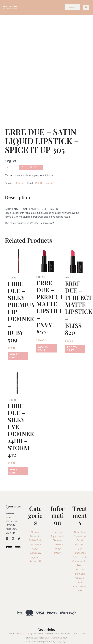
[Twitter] (19, 535)
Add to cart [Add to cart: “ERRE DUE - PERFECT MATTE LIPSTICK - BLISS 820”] (74, 348)
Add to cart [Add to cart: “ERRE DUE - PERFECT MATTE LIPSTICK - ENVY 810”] (46, 347)
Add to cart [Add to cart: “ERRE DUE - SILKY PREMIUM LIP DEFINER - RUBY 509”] (17, 355)
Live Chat (50, 634)
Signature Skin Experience (80, 545)
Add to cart (31, 167)
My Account (58, 533)
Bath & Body (35, 537)
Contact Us (22, 630)
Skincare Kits (35, 558)
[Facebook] (7, 535)
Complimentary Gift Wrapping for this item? (29, 176)
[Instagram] (13, 535)
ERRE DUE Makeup (44, 183)
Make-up (20, 183)
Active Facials (80, 553)
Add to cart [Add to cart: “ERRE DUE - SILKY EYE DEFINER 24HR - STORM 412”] (17, 468)
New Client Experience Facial (80, 533)
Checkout (58, 528)
